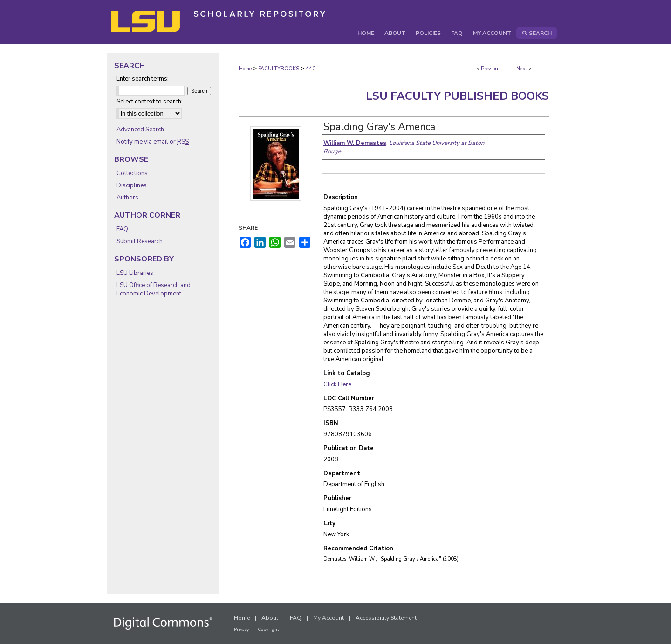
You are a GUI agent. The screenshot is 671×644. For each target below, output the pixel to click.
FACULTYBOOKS (279, 69)
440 (311, 69)
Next (522, 69)
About (270, 618)
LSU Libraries (135, 273)
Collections (132, 173)
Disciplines (132, 185)
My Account (329, 618)
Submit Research (140, 241)
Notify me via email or (153, 142)
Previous (491, 69)
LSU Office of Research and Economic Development (154, 289)
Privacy (241, 630)
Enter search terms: (143, 79)
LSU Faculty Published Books (457, 96)
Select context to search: (150, 102)
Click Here (337, 384)
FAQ (122, 229)
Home (245, 69)
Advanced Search (140, 130)
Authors (127, 198)
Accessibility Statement (386, 618)
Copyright (268, 630)
